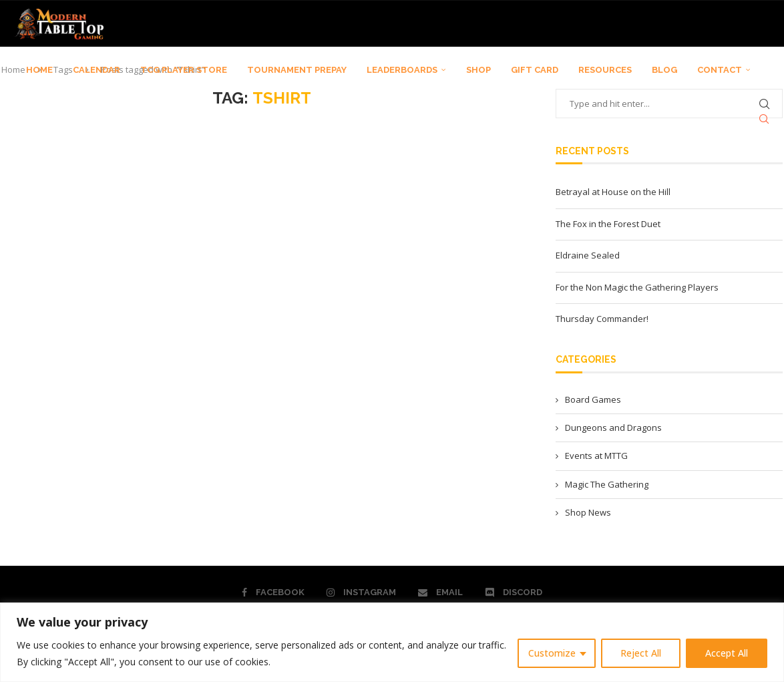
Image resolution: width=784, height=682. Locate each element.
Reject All (641, 653)
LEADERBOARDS (402, 70)
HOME (39, 70)
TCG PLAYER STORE (184, 70)
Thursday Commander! (602, 319)
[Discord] (514, 592)
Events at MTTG (596, 456)
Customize (552, 653)
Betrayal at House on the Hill (613, 192)
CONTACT (720, 70)
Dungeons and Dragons (613, 428)
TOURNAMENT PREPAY (297, 70)
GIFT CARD (535, 70)
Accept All (727, 653)
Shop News (588, 512)
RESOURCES (605, 70)
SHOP (478, 70)
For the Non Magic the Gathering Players (637, 287)
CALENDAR (96, 70)
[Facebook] (273, 592)
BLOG (664, 70)
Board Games (593, 399)
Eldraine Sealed (588, 255)
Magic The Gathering (607, 484)
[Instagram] (361, 592)
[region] (392, 642)
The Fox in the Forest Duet (608, 224)
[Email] (440, 592)
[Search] (764, 119)
